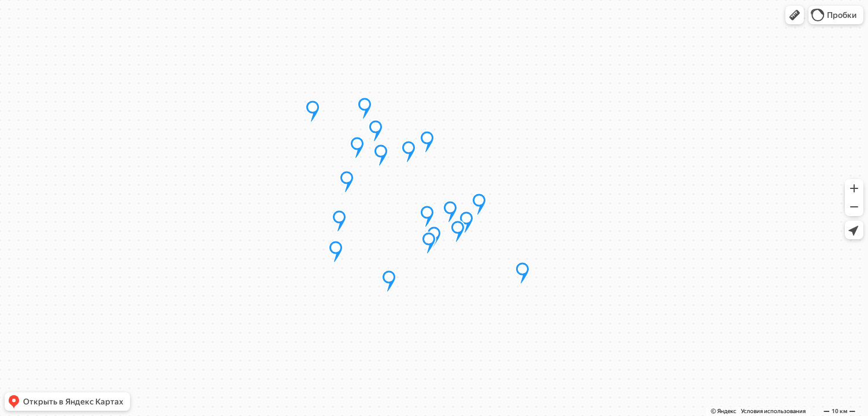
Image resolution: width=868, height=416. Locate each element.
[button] (795, 15)
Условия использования (773, 411)
